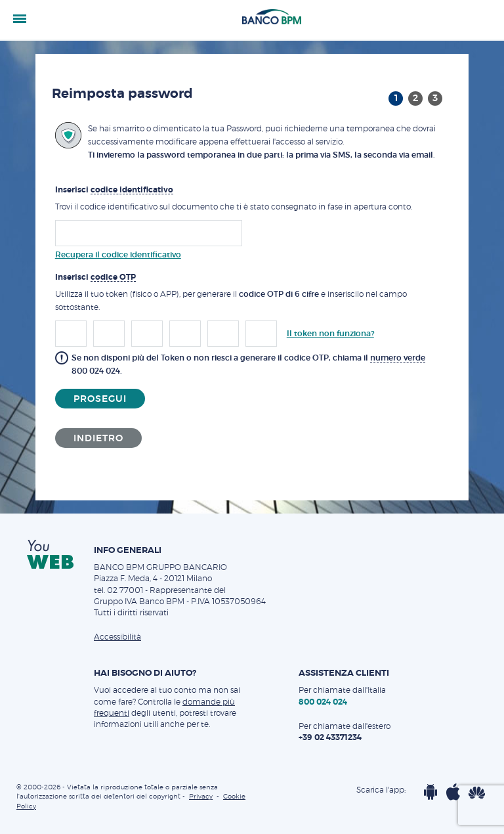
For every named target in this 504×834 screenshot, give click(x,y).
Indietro (98, 439)
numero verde (398, 358)
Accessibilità (117, 637)
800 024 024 (96, 371)
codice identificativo (132, 190)
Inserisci (114, 190)
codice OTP (113, 277)
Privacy (201, 797)
